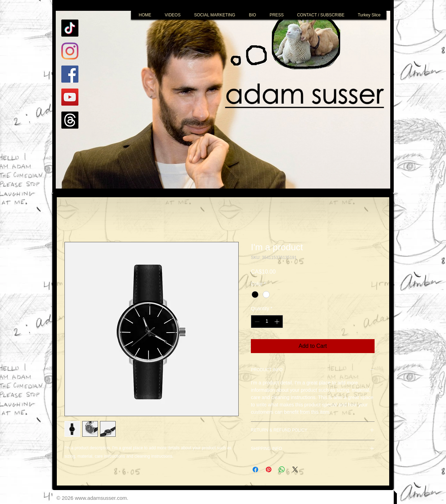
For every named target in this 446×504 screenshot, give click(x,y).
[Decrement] (256, 322)
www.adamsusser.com (101, 498)
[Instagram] (70, 51)
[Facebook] (70, 74)
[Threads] (70, 120)
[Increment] (278, 322)
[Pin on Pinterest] (269, 469)
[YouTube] (70, 97)
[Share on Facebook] (255, 469)
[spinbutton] (267, 322)
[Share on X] (295, 469)
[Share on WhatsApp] (282, 469)
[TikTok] (70, 28)
